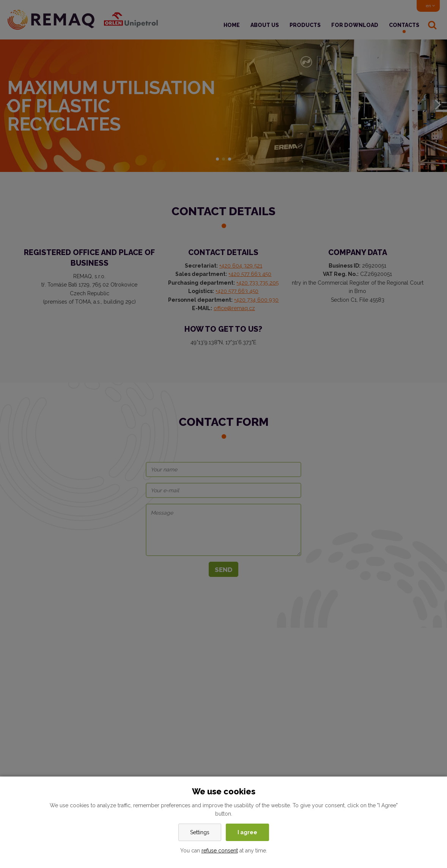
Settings (200, 832)
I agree (247, 832)
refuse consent (220, 851)
